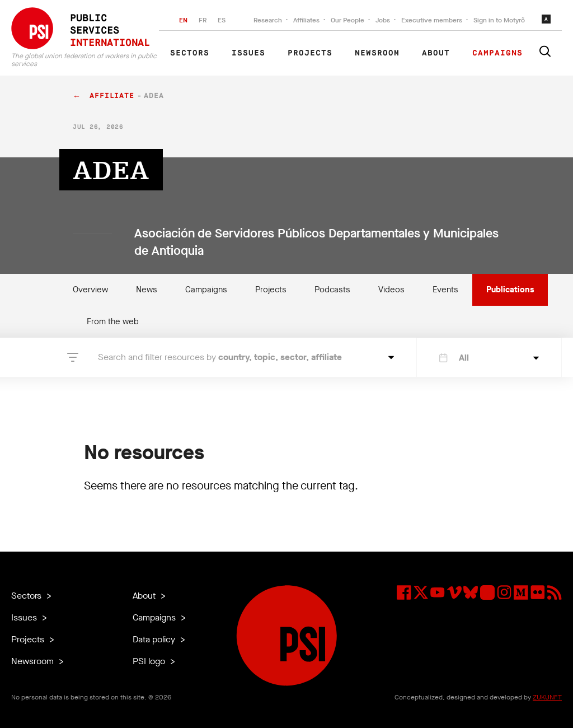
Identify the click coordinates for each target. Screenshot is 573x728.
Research (268, 20)
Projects (310, 53)
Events (445, 290)
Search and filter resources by (220, 357)
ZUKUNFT (547, 697)
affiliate (112, 96)
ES (222, 20)
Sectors (190, 53)
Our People (347, 20)
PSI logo (150, 661)
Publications (510, 290)
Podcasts (332, 290)
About (436, 53)
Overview (90, 290)
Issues (248, 53)
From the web (113, 321)
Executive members (432, 20)
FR (203, 20)
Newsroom (377, 53)
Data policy (155, 639)
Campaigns (497, 53)
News (147, 290)
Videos (391, 290)
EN (183, 20)
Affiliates (306, 20)
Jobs (383, 20)
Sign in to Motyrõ (499, 20)
